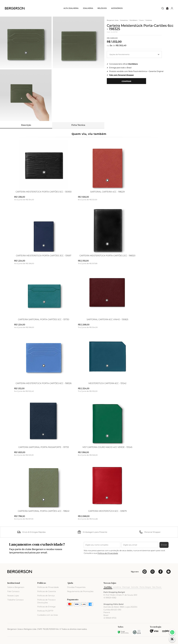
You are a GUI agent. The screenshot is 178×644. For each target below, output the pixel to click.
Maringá (126, 587)
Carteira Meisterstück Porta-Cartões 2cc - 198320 (107, 256)
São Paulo (157, 587)
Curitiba (108, 587)
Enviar (164, 545)
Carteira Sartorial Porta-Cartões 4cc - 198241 (44, 511)
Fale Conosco (13, 591)
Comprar (126, 81)
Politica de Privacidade (108, 553)
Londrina (117, 587)
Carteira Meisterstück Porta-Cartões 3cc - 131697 (44, 256)
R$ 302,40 (121, 45)
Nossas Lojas (13, 596)
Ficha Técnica (78, 125)
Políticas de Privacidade (48, 587)
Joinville (135, 587)
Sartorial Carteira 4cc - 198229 (107, 192)
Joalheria (88, 8)
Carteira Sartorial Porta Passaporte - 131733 (44, 447)
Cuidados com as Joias (48, 615)
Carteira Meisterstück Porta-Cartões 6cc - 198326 (44, 383)
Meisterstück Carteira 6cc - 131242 (107, 383)
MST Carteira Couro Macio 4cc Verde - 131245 (107, 447)
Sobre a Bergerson (16, 587)
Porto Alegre (145, 587)
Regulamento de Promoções (80, 591)
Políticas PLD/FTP (45, 611)
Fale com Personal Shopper (122, 75)
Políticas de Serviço (46, 596)
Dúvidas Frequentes (76, 587)
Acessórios (117, 8)
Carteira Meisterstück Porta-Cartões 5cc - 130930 (44, 192)
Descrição (26, 125)
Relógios (102, 8)
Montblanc (133, 64)
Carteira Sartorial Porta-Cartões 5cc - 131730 (44, 320)
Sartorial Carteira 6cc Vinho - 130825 (107, 320)
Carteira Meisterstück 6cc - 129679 (107, 511)
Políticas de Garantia (47, 591)
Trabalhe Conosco (15, 600)
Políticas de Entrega (46, 607)
